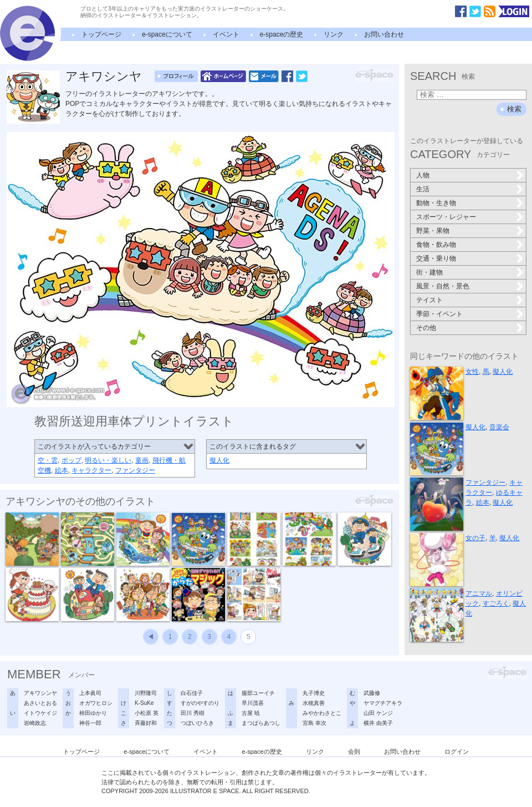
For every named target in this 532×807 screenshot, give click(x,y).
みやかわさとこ (322, 713)
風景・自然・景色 (443, 286)
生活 (423, 189)
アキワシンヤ (104, 76)
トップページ (101, 34)
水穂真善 (314, 703)
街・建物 (429, 272)
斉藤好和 (146, 723)
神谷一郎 (90, 723)
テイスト (429, 300)
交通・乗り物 (436, 258)
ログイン (457, 752)
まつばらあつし (261, 723)
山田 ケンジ (378, 713)
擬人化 (219, 460)
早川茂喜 (253, 703)
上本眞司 (90, 693)
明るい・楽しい (108, 460)
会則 (354, 752)
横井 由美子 (378, 723)
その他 (426, 328)
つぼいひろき (197, 723)
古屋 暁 (251, 713)
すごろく (496, 603)
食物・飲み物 (436, 245)
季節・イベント (439, 314)
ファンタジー (135, 470)
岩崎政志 (35, 723)
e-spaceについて (167, 34)
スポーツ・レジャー (446, 217)
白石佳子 (192, 693)
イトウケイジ (40, 713)
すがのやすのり (200, 703)
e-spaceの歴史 (282, 34)
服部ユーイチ (258, 693)
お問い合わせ (384, 34)
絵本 (62, 470)
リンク (334, 34)
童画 (142, 460)
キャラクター (91, 470)
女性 (472, 372)
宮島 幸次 (314, 723)
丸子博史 (314, 693)
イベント (226, 34)
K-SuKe (144, 703)
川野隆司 (146, 693)
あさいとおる (40, 703)
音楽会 (499, 427)
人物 (423, 175)
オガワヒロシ (96, 703)
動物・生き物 (436, 203)
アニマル (479, 593)
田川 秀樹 (193, 713)
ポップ (71, 460)
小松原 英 (147, 713)
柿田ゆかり (93, 713)
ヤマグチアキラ (383, 703)
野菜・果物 (433, 231)
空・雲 (48, 460)
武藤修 (372, 693)
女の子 (475, 538)
